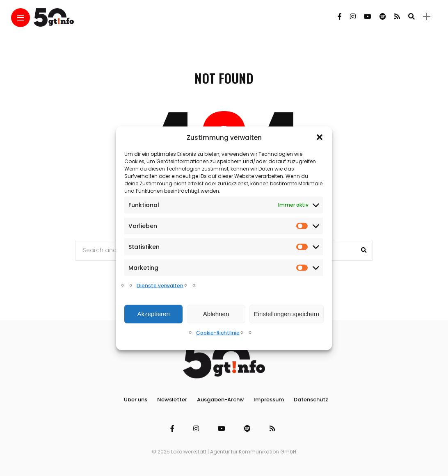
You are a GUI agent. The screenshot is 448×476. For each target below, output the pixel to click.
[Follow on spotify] (383, 17)
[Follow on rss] (397, 17)
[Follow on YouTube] (368, 17)
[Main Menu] (21, 18)
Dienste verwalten (160, 285)
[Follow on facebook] (340, 17)
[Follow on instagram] (353, 17)
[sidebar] (427, 17)
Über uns (136, 400)
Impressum (269, 400)
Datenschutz (311, 400)
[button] (320, 137)
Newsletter (172, 400)
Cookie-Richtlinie (218, 332)
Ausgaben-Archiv (220, 400)
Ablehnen (216, 314)
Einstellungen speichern (287, 314)
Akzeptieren (154, 314)
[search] (411, 16)
